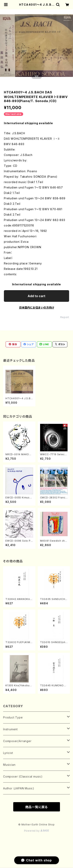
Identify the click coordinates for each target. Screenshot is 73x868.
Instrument (10, 729)
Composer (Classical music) (23, 776)
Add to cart (36, 296)
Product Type (13, 717)
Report (65, 317)
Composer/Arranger (17, 741)
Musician (9, 765)
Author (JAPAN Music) (19, 788)
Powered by (37, 831)
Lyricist (8, 753)
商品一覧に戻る (37, 807)
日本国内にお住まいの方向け (37, 308)
